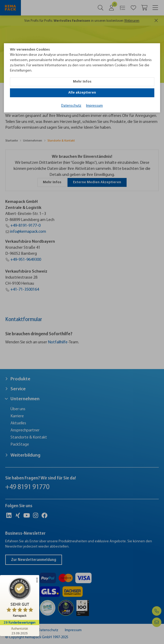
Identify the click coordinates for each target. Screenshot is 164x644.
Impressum (94, 106)
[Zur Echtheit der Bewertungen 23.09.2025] (20, 631)
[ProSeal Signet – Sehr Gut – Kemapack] (20, 599)
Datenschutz (71, 106)
